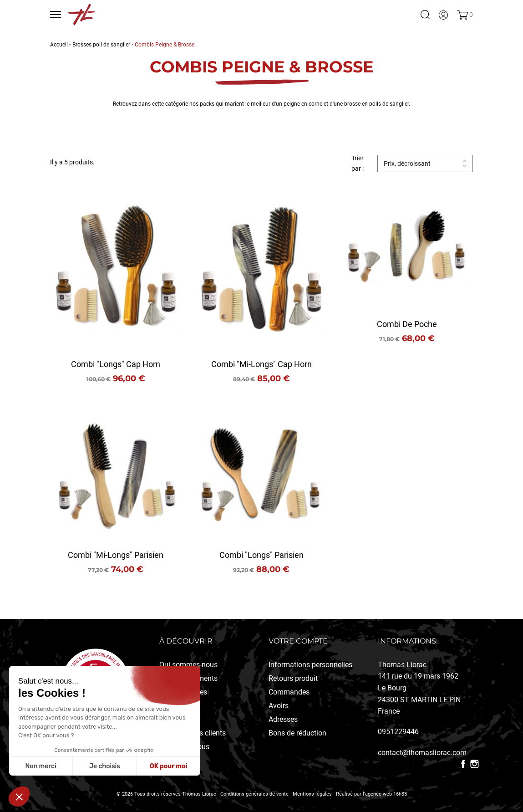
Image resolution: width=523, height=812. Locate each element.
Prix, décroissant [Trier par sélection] (407, 163)
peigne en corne (303, 104)
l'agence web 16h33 (385, 794)
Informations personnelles (310, 665)
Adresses (283, 719)
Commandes (289, 692)
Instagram (475, 764)
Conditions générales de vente (254, 794)
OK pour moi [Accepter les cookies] (169, 766)
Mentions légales (312, 794)
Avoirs (279, 706)
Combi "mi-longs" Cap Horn (261, 364)
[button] (19, 797)
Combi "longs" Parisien (261, 555)
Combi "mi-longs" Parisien (116, 555)
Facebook (463, 764)
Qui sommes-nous (188, 665)
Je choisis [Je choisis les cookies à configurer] (105, 766)
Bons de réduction (297, 733)
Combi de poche (407, 324)
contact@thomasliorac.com (422, 753)
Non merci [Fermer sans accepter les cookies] (41, 766)
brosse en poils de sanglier (376, 104)
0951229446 (398, 732)
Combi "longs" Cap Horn (116, 364)
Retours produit (293, 678)
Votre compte (298, 641)
